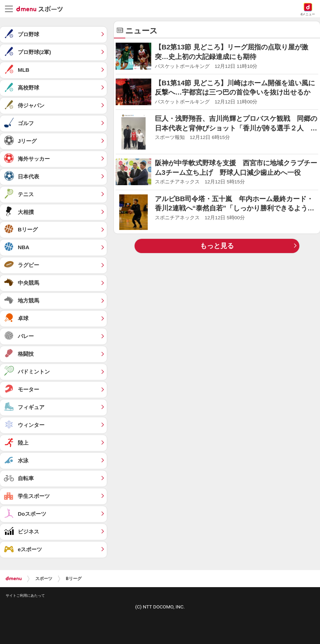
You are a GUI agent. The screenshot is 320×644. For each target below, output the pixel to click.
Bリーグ (74, 579)
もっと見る (217, 246)
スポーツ (44, 579)
